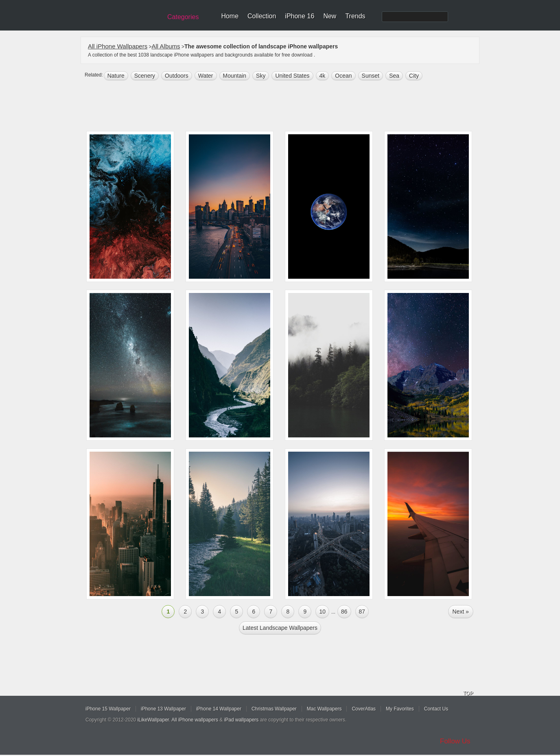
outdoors (177, 76)
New (330, 16)
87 (362, 612)
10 (322, 612)
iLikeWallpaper (153, 720)
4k (323, 76)
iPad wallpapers (242, 720)
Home (230, 16)
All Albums (166, 46)
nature (116, 76)
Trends (355, 16)
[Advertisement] (285, 107)
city (414, 76)
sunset (371, 76)
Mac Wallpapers (324, 709)
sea (394, 76)
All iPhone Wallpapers (118, 46)
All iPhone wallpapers (195, 720)
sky (261, 76)
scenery (145, 76)
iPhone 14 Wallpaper (219, 709)
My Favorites (400, 709)
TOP (468, 693)
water (206, 76)
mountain (235, 76)
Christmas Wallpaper (274, 709)
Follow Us (455, 741)
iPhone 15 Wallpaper (108, 709)
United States (292, 76)
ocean (343, 76)
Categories (183, 17)
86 (344, 612)
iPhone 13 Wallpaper (163, 709)
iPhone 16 (300, 16)
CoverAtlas (364, 709)
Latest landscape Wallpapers (280, 628)
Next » (461, 612)
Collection (262, 16)
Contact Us (436, 709)
